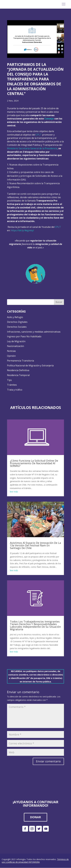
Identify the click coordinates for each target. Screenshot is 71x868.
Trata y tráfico (15, 390)
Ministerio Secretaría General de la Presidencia (32, 148)
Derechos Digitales (17, 322)
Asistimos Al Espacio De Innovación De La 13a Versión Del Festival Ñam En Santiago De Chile (35, 545)
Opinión (11, 356)
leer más (14, 492)
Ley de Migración (16, 341)
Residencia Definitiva (18, 370)
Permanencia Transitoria (20, 361)
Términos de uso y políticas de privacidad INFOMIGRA (35, 861)
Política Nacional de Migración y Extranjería (30, 366)
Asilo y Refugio (15, 317)
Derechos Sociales (17, 327)
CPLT (39, 135)
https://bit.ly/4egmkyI (22, 230)
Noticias (11, 351)
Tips (9, 380)
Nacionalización (16, 346)
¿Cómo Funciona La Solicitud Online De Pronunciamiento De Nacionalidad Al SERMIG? (34, 463)
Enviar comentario (48, 761)
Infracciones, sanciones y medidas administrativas (34, 332)
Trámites (12, 385)
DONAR (35, 817)
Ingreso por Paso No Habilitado (24, 336)
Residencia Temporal (18, 375)
